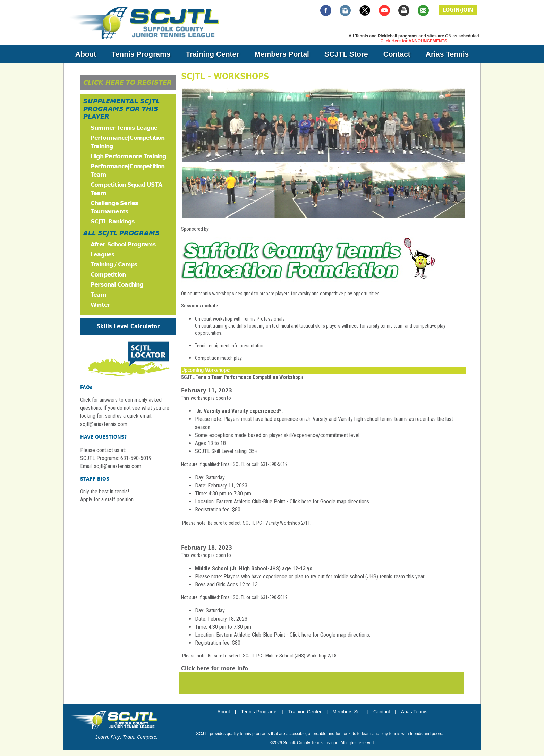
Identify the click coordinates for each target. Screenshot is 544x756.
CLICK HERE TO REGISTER (127, 83)
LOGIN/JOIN (458, 10)
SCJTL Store (346, 54)
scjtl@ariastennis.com (118, 466)
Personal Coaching (117, 285)
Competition (108, 275)
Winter (100, 305)
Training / (104, 265)
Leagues (103, 254)
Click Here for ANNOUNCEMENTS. (415, 41)
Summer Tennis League (124, 128)
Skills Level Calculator (128, 326)
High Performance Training (128, 156)
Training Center (212, 54)
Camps (128, 265)
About (86, 54)
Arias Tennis (447, 54)
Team (98, 295)
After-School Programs (123, 244)
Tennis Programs (141, 54)
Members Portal (282, 54)
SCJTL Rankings (113, 222)
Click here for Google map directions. (330, 502)
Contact (397, 54)
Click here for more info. (215, 668)
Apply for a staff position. (107, 499)
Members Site (347, 712)
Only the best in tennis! (105, 491)
